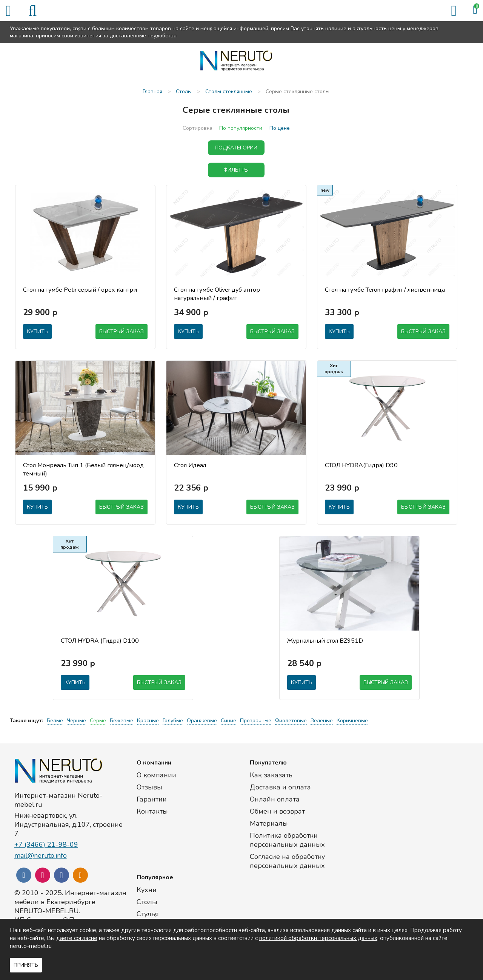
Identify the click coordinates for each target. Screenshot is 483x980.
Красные (148, 721)
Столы (147, 902)
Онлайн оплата (275, 799)
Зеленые (322, 721)
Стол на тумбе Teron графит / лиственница (385, 290)
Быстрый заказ (122, 332)
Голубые (173, 721)
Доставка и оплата (280, 787)
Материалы (269, 823)
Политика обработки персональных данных (287, 840)
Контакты (152, 811)
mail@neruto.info (41, 855)
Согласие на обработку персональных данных (287, 861)
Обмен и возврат (277, 811)
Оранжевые (202, 721)
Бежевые (122, 721)
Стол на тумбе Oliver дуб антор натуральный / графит (217, 294)
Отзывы (149, 787)
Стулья (148, 914)
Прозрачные (256, 721)
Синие (228, 721)
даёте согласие (77, 938)
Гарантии (152, 799)
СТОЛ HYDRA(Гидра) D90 (361, 465)
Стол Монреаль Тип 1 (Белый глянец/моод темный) (83, 469)
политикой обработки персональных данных (318, 938)
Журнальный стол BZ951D (325, 641)
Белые (55, 721)
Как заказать (271, 775)
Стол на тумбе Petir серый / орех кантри (80, 290)
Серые (98, 721)
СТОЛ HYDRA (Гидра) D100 (100, 641)
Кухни (147, 890)
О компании (156, 775)
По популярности (241, 128)
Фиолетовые (291, 721)
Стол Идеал (190, 465)
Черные (76, 721)
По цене (280, 128)
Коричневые (352, 721)
